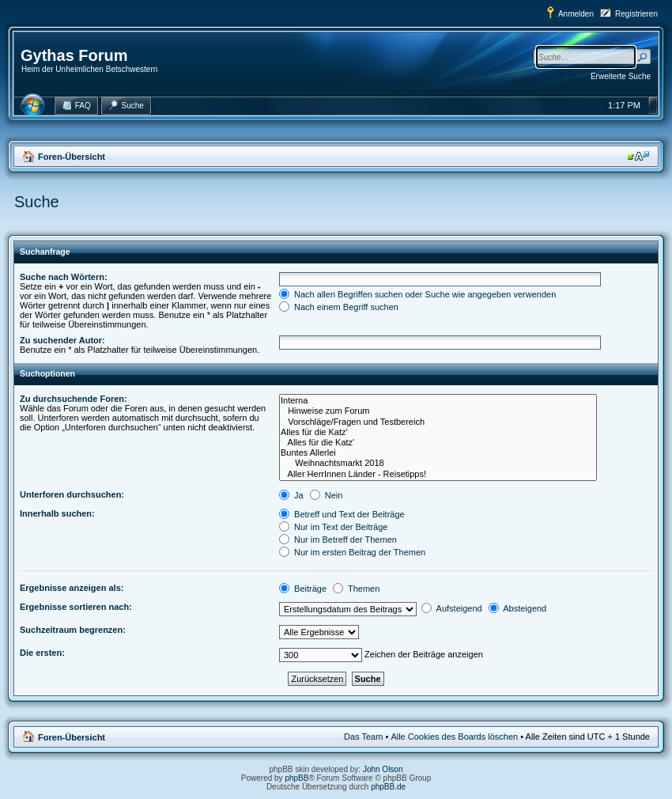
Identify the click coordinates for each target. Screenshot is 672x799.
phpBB (296, 778)
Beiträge (303, 589)
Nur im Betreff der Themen (338, 540)
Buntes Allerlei (438, 453)
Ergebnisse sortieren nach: (76, 607)
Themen (356, 589)
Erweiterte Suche (621, 76)
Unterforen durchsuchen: (72, 494)
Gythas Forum (74, 55)
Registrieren (636, 14)
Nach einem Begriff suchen (339, 307)
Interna (438, 401)
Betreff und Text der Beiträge (342, 514)
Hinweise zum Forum (438, 411)
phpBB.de (388, 787)
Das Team (363, 737)
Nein (327, 495)
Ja (291, 495)
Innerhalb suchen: (57, 513)
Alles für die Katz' (438, 432)
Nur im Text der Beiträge (333, 527)
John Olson (383, 769)
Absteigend (518, 608)
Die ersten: (42, 653)
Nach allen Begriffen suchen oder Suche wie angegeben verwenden (417, 294)
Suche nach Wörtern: (64, 277)
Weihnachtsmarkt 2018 (438, 463)
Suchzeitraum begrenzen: (73, 630)
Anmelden (576, 14)
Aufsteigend (452, 608)
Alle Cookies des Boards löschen (454, 737)
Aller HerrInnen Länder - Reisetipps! (438, 474)
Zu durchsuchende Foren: (74, 399)
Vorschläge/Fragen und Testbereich (438, 422)
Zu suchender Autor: (62, 340)
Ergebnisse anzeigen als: (72, 588)
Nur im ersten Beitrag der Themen (352, 552)
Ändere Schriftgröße (638, 156)
